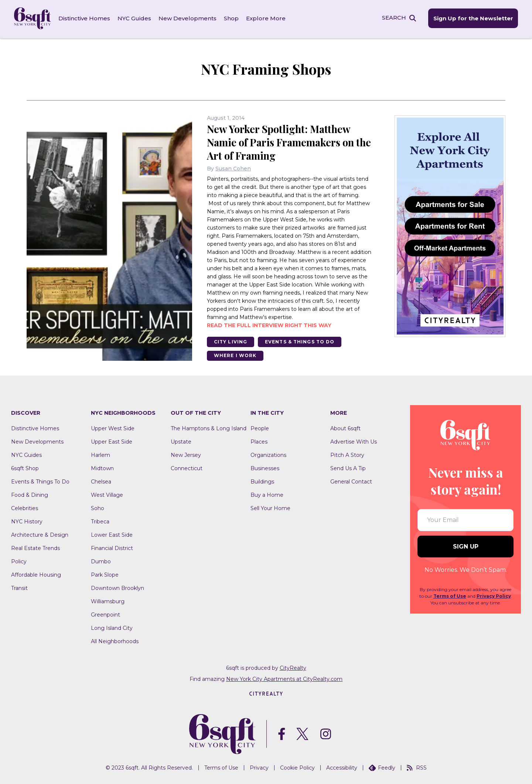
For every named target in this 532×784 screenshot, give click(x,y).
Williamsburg (108, 601)
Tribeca (100, 521)
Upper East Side (112, 441)
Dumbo (101, 561)
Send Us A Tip (348, 468)
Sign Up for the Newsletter (472, 19)
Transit (19, 587)
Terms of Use (450, 595)
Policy (19, 561)
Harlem (100, 454)
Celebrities (25, 508)
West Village (107, 494)
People (260, 428)
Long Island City (112, 627)
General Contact (351, 481)
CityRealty (293, 667)
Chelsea (101, 481)
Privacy (259, 767)
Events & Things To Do (301, 341)
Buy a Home (267, 494)
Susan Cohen (233, 167)
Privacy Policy (494, 595)
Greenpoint (105, 614)
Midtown (102, 468)
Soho (98, 508)
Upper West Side (113, 428)
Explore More (267, 18)
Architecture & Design (40, 534)
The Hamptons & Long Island (209, 428)
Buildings (262, 481)
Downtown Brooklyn (117, 587)
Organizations (268, 454)
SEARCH (393, 18)
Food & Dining (30, 494)
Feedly (382, 767)
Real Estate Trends (35, 547)
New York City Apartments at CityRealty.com (284, 678)
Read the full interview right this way (269, 324)
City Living (231, 341)
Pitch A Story (347, 454)
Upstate (181, 441)
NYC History (27, 521)
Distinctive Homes (85, 18)
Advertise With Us (354, 441)
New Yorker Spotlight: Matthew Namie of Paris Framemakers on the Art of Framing (283, 141)
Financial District (112, 547)
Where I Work (236, 355)
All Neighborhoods (115, 641)
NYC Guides (135, 18)
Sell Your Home (270, 508)
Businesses (265, 468)
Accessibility (342, 767)
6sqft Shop (25, 468)
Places (259, 441)
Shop (232, 18)
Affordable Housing (36, 574)
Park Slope (105, 574)
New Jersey (186, 454)
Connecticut (187, 468)
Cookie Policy (297, 767)
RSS (417, 767)
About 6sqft (345, 428)
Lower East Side (112, 534)
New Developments (188, 18)
